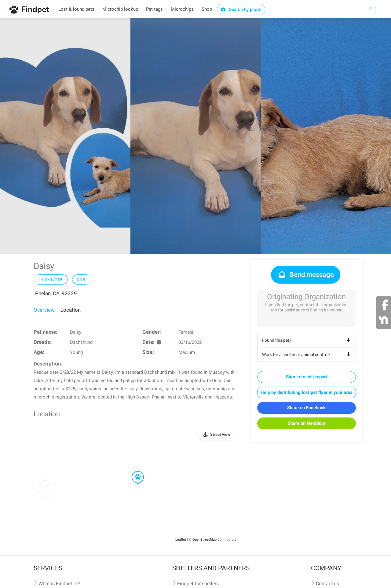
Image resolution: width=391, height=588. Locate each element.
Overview (44, 310)
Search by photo (241, 9)
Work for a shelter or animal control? (307, 355)
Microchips (182, 9)
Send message (306, 275)
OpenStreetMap (205, 540)
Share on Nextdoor (307, 423)
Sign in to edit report (307, 377)
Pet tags (154, 9)
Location (71, 310)
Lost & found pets (76, 9)
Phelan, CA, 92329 (56, 293)
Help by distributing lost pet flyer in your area (307, 392)
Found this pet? (307, 340)
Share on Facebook (306, 408)
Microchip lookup (120, 9)
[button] (133, 471)
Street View (220, 434)
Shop (207, 9)
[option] (65, 136)
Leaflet (181, 540)
